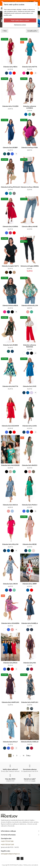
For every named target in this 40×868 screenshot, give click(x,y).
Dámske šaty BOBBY (10, 147)
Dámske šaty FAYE (30, 386)
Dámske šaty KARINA (10, 226)
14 (24, 756)
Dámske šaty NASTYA (10, 386)
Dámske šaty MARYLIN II (10, 702)
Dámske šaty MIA (30, 663)
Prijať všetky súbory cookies (20, 20)
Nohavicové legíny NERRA (30, 266)
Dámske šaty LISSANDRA (10, 623)
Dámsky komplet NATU (10, 266)
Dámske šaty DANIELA (30, 623)
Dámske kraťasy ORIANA (30, 187)
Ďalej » (29, 756)
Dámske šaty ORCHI (10, 584)
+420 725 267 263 (7, 844)
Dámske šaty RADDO (30, 465)
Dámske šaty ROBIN (10, 345)
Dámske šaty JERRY (30, 584)
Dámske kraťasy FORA (30, 147)
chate (34, 781)
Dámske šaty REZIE (30, 544)
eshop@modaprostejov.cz (10, 854)
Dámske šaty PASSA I (30, 505)
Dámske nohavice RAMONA (30, 346)
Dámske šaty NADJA (10, 505)
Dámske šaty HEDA (10, 67)
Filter (5, 31)
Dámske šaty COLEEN (10, 106)
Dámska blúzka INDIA (10, 305)
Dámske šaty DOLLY (10, 742)
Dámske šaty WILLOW (10, 544)
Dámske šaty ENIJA (10, 663)
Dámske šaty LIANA (30, 426)
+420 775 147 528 (7, 841)
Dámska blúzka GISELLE (30, 742)
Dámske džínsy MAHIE (30, 226)
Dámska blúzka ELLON (30, 305)
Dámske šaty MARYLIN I (30, 702)
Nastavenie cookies (20, 25)
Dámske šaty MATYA (30, 67)
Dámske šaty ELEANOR (10, 426)
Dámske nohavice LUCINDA (30, 107)
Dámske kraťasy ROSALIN (10, 187)
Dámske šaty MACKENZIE (10, 465)
